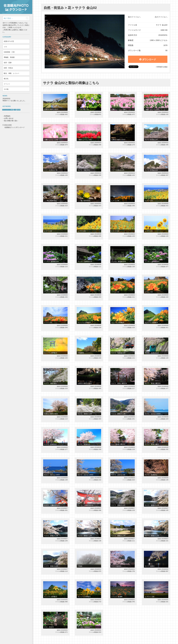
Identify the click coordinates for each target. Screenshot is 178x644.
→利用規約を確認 (161, 67)
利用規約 (7, 116)
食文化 (6, 79)
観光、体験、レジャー (11, 73)
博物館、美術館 (9, 57)
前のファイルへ (134, 17)
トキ (5, 47)
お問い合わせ (9, 118)
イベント (7, 84)
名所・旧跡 (8, 63)
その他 (6, 89)
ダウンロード (148, 60)
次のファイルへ (161, 17)
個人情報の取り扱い (11, 121)
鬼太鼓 (19, 110)
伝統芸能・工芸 (9, 52)
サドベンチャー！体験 (8, 110)
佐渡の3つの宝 (9, 41)
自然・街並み (8, 68)
